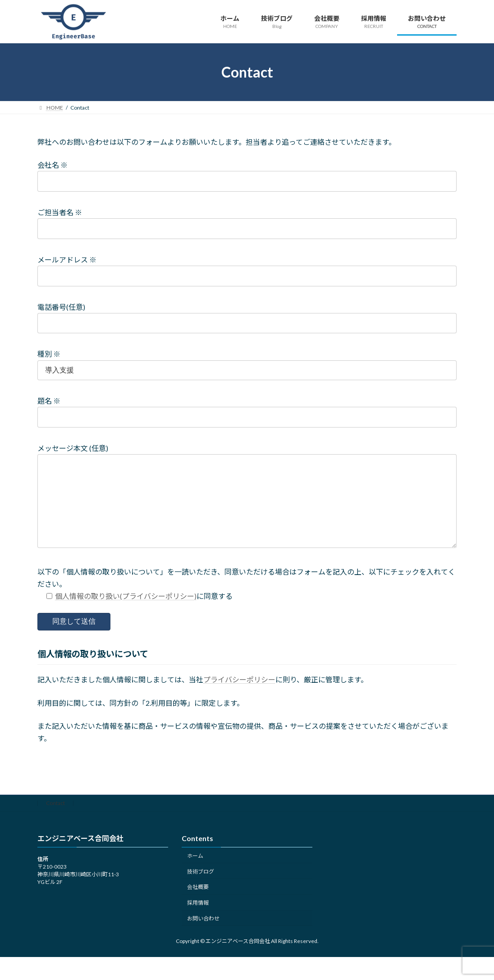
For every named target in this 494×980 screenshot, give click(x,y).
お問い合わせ (203, 936)
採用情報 (198, 921)
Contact (55, 821)
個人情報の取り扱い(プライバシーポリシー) (126, 614)
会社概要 (198, 905)
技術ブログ (201, 890)
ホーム (195, 874)
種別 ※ (49, 354)
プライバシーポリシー (239, 697)
